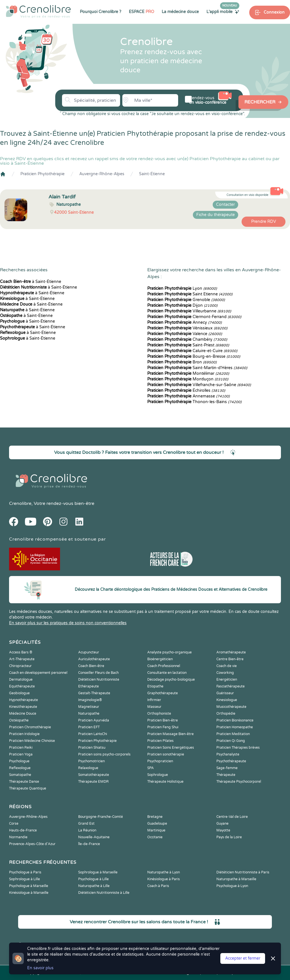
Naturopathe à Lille (94, 886)
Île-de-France (89, 844)
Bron (182, 362)
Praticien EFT (89, 727)
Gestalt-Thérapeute (94, 693)
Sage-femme (227, 768)
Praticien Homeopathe (235, 727)
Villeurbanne (189, 311)
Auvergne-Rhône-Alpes (102, 174)
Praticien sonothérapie (166, 754)
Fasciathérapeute (231, 686)
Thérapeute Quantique (28, 788)
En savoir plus (40, 968)
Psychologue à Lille (93, 879)
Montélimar (188, 373)
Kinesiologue (227, 700)
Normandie (18, 837)
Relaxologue (88, 768)
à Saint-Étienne (31, 282)
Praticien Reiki (21, 748)
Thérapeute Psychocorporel (239, 782)
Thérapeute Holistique (165, 782)
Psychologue (19, 761)
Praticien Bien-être (163, 720)
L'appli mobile (223, 12)
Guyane (222, 824)
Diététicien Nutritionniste (99, 680)
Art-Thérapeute (22, 659)
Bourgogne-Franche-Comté (101, 817)
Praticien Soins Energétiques (171, 748)
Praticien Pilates (160, 741)
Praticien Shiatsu (92, 748)
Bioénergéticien (160, 659)
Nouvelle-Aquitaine (94, 837)
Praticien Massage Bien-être (170, 734)
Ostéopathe (19, 720)
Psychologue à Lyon (232, 886)
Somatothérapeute (94, 775)
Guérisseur (225, 693)
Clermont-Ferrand (194, 317)
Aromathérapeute (231, 652)
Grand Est (86, 824)
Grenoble (186, 300)
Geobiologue (19, 693)
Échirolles (186, 390)
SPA (151, 768)
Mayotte (223, 830)
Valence (185, 334)
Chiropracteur (20, 666)
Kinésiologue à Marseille (29, 893)
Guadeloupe (157, 824)
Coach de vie (227, 666)
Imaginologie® (90, 700)
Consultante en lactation (167, 673)
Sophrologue (158, 775)
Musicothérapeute (231, 707)
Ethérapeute (89, 686)
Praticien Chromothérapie (30, 727)
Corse (14, 824)
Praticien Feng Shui (163, 727)
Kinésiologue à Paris (164, 879)
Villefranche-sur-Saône (199, 385)
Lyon (182, 288)
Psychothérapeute (231, 761)
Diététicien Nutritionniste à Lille (104, 893)
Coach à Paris (158, 886)
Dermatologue (21, 680)
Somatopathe (20, 775)
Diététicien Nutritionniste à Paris (243, 872)
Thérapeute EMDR (93, 782)
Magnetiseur (89, 707)
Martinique (156, 830)
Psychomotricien (91, 761)
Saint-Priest (188, 345)
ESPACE (141, 12)
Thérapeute (226, 775)
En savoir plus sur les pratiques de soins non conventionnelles (68, 623)
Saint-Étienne (152, 174)
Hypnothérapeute (24, 700)
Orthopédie (226, 714)
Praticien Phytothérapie (42, 174)
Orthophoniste (159, 714)
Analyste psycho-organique (169, 652)
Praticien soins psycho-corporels (104, 754)
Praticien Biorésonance (235, 720)
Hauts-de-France (23, 830)
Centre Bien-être (230, 659)
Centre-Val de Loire (232, 817)
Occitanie (155, 837)
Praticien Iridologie (24, 734)
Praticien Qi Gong (231, 741)
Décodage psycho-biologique (171, 680)
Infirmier (154, 700)
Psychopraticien (160, 761)
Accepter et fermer (243, 958)
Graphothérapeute (163, 693)
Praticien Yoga (21, 754)
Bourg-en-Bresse (194, 356)
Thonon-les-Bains (194, 402)
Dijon (182, 305)
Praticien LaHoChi (93, 734)
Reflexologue (20, 768)
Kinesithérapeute (23, 707)
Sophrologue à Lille (24, 879)
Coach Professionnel (164, 666)
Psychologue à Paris (25, 872)
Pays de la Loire (229, 837)
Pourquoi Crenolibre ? (101, 12)
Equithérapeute (22, 686)
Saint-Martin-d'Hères (197, 368)
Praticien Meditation (233, 734)
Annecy (185, 322)
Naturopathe (89, 714)
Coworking (225, 673)
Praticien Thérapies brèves (238, 748)
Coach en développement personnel (38, 673)
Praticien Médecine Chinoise (32, 741)
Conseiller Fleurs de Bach (98, 673)
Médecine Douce (23, 714)
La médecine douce (180, 12)
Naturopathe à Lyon (164, 872)
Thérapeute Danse (24, 782)
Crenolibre (20, 503)
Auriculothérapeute (94, 659)
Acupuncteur (89, 652)
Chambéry (187, 339)
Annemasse (188, 396)
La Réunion (87, 830)
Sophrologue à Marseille (98, 872)
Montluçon (188, 379)
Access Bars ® (21, 652)
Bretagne (155, 817)
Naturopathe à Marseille (236, 879)
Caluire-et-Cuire (192, 351)
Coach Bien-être (91, 666)
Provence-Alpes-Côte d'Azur (32, 844)
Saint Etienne (190, 294)
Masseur (154, 707)
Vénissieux (187, 328)
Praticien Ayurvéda (94, 720)
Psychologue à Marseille (29, 886)
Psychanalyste (228, 754)
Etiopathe (155, 686)
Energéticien (227, 680)
